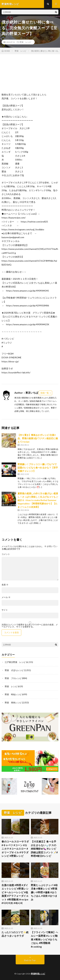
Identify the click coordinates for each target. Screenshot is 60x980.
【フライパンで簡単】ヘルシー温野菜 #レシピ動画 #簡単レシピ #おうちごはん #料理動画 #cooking (45, 939)
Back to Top (30, 960)
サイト (5, 610)
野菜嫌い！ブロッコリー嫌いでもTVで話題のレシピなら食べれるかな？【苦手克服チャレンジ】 (38, 468)
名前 (5, 585)
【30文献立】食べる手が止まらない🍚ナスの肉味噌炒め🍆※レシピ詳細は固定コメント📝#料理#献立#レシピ (44, 849)
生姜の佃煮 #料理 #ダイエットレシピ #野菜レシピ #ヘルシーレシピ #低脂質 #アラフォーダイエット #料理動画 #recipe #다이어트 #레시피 (15, 894)
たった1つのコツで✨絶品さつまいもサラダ (15, 934)
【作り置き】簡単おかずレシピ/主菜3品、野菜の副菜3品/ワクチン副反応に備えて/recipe (38, 438)
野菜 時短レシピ (13, 694)
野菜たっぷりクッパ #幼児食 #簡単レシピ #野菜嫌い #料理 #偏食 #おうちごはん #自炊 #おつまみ (44, 892)
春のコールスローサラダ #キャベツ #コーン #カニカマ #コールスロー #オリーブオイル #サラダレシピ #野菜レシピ (15, 849)
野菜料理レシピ (38, 974)
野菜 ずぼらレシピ (14, 670)
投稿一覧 (45, 393)
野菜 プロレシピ (13, 678)
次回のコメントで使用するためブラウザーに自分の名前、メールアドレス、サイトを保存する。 (30, 626)
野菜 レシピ (25, 42)
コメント (6, 554)
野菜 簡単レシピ (13, 703)
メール (6, 597)
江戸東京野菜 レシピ (15, 662)
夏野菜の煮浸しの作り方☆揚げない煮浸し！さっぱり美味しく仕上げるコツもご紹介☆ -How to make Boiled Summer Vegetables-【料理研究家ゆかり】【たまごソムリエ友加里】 (38, 500)
